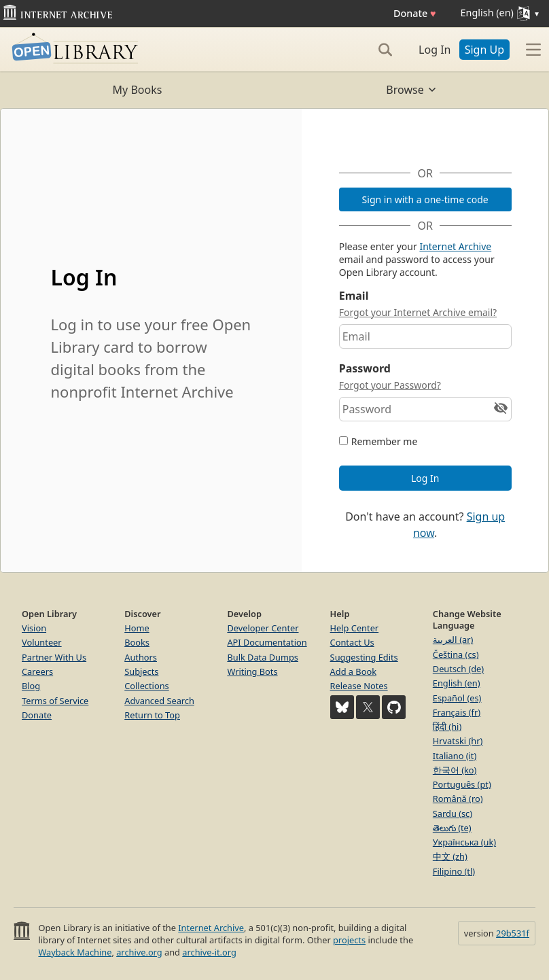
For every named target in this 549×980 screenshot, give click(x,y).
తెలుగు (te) (452, 828)
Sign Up (484, 50)
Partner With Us (54, 657)
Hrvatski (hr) (458, 741)
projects (349, 940)
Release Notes (359, 686)
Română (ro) (458, 799)
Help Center (355, 628)
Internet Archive (455, 246)
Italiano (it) (455, 756)
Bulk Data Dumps (263, 657)
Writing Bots (252, 671)
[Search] (385, 50)
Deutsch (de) (458, 669)
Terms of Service (55, 701)
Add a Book (353, 671)
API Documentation (267, 642)
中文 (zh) (450, 856)
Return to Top (152, 715)
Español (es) (457, 698)
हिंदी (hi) (447, 727)
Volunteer (42, 642)
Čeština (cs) (456, 654)
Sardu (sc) (453, 813)
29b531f (513, 933)
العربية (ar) (453, 640)
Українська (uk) (464, 842)
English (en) (457, 683)
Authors (141, 657)
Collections (147, 686)
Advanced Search (159, 701)
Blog (31, 686)
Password (365, 368)
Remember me (385, 441)
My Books (138, 90)
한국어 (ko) (455, 770)
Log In (435, 50)
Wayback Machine (75, 952)
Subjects (141, 671)
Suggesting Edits (364, 657)
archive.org (139, 952)
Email (354, 296)
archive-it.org (209, 952)
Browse (411, 90)
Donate (415, 13)
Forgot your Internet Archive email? (418, 312)
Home (137, 628)
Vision (34, 628)
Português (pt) (462, 784)
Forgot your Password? (390, 385)
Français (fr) (457, 712)
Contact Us (352, 642)
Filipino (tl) (454, 871)
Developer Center (263, 628)
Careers (37, 671)
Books (137, 642)
